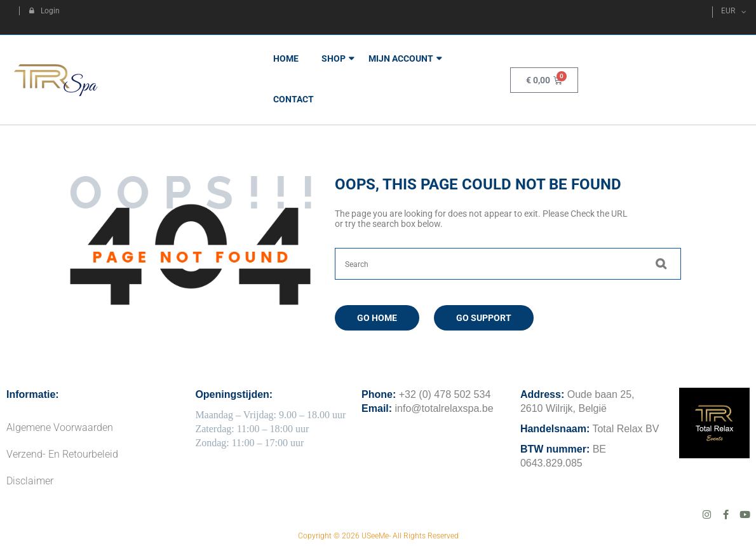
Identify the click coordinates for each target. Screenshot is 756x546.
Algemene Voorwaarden (60, 427)
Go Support (484, 318)
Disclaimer (30, 481)
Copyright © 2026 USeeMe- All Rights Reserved (378, 536)
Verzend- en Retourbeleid (62, 454)
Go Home (377, 318)
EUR (728, 11)
